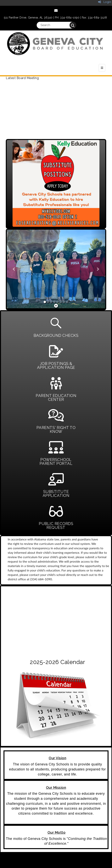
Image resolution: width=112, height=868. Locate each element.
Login (105, 2)
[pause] (56, 306)
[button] (14, 269)
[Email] (56, 11)
